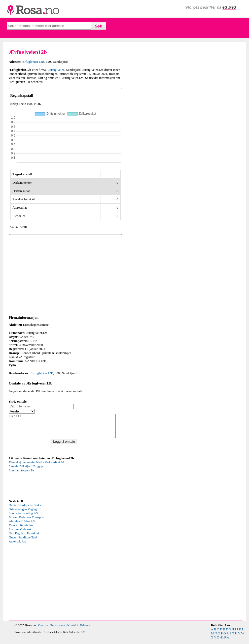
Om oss (43, 630)
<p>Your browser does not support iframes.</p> (47, 484)
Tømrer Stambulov (21, 530)
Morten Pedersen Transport (27, 522)
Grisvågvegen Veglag (23, 514)
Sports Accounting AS (23, 518)
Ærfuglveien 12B (33, 62)
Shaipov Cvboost (20, 534)
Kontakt (73, 630)
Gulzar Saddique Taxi (23, 542)
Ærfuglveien (57, 70)
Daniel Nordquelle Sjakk (25, 510)
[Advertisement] (65, 274)
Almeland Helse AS (22, 526)
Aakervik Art (17, 546)
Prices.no (86, 630)
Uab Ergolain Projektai (24, 538)
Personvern (58, 630)
